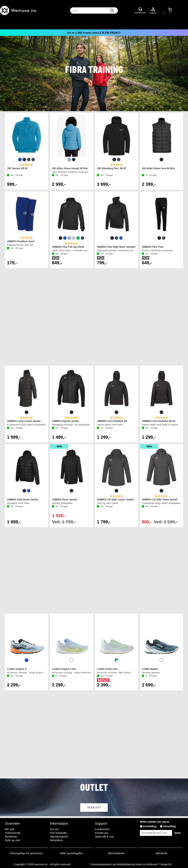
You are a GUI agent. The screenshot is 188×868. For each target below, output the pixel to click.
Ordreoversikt (13, 833)
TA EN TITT (94, 808)
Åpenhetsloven (116, 853)
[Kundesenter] (140, 9)
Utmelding (169, 826)
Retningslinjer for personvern (27, 853)
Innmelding (150, 826)
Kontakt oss (102, 833)
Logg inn (153, 9)
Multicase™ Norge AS (159, 864)
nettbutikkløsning (126, 864)
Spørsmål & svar (104, 837)
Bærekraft (161, 853)
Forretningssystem (101, 864)
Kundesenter (102, 829)
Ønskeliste (11, 837)
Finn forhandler (59, 833)
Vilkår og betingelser (72, 853)
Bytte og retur (13, 840)
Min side (10, 829)
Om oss (54, 829)
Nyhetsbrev (56, 840)
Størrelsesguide (59, 837)
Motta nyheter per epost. (155, 822)
